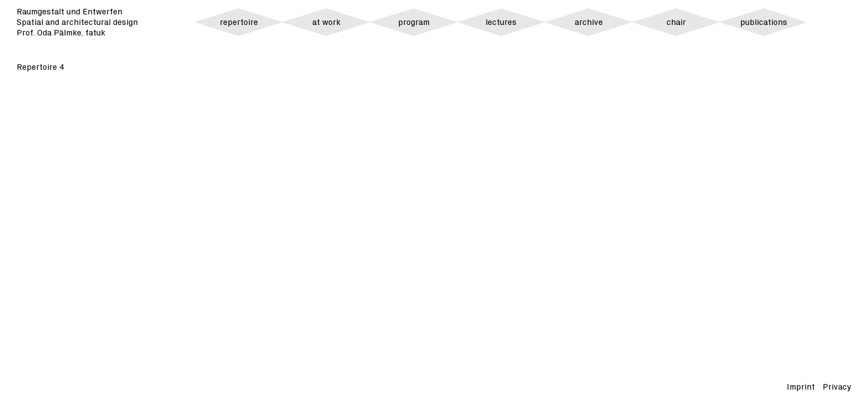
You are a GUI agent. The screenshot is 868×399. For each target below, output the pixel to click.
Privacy (837, 387)
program (414, 22)
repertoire (239, 22)
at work (326, 22)
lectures (501, 22)
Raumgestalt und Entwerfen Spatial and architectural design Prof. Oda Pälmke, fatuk (77, 22)
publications (764, 22)
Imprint (801, 387)
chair (676, 22)
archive (589, 22)
